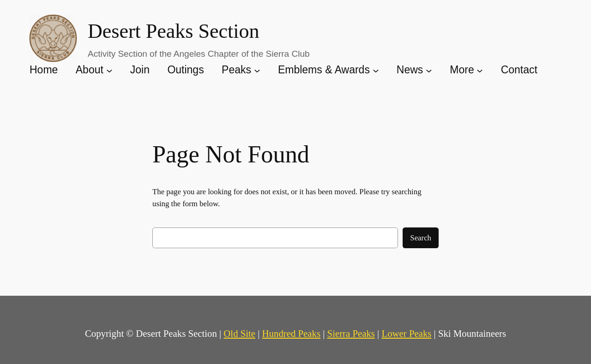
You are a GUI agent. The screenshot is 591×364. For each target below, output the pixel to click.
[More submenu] (480, 70)
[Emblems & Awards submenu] (376, 70)
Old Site (239, 333)
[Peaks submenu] (257, 70)
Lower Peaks (406, 333)
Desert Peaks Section (173, 31)
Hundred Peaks (291, 333)
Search (421, 238)
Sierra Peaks (351, 333)
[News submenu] (429, 70)
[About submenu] (109, 70)
